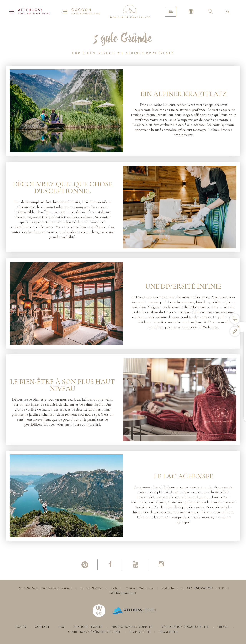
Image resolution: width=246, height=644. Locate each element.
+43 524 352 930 (200, 588)
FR (228, 12)
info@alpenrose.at (123, 593)
